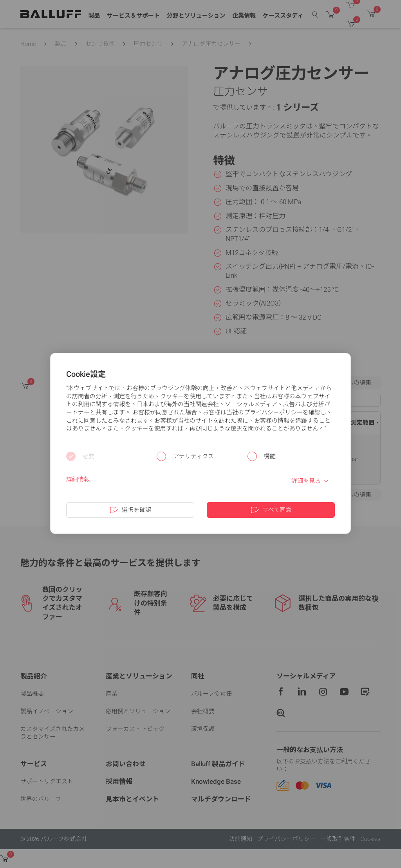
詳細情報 (78, 479)
